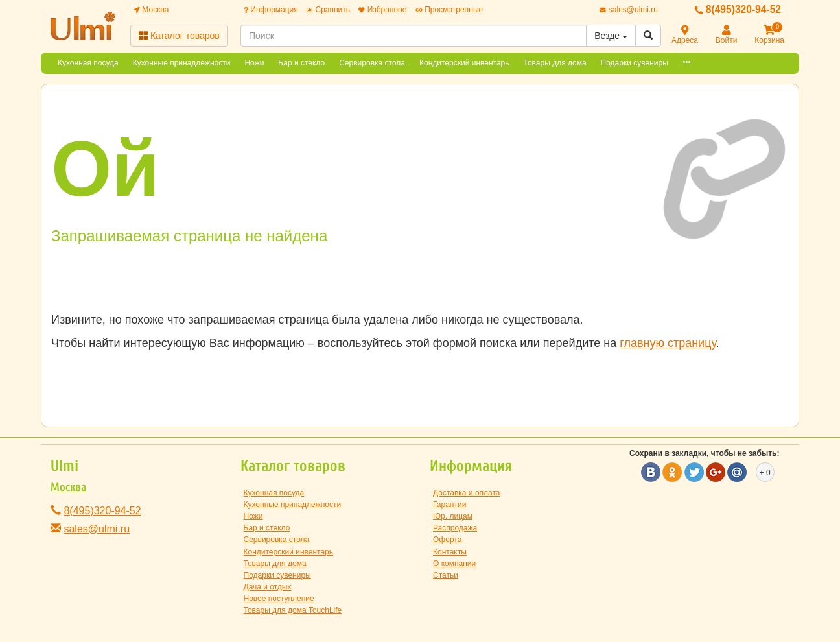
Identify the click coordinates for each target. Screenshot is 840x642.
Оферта (447, 540)
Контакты (450, 552)
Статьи (446, 575)
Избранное (382, 10)
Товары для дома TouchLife (293, 610)
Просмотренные (449, 10)
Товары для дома (555, 63)
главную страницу (668, 343)
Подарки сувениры (635, 63)
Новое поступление (279, 599)
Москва (151, 10)
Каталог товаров (179, 36)
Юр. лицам (453, 516)
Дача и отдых (268, 587)
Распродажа (455, 528)
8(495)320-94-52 (738, 9)
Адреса (685, 35)
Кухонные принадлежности (182, 63)
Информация (271, 10)
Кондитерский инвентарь (464, 63)
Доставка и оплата (467, 493)
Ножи (254, 63)
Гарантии (449, 505)
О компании (454, 564)
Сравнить (328, 10)
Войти (727, 35)
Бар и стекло (301, 63)
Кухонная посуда (88, 63)
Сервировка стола (372, 63)
